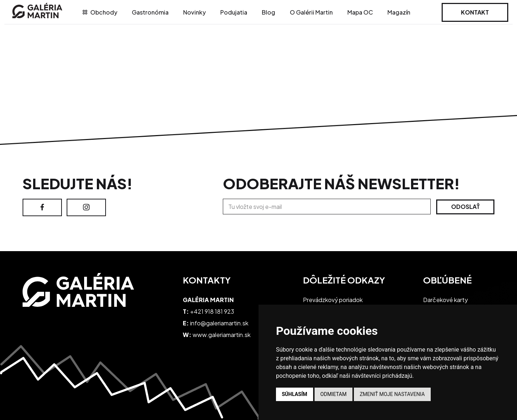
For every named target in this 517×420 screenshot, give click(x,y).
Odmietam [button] (334, 394)
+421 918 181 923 (212, 311)
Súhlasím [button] (295, 394)
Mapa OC (360, 12)
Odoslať (465, 207)
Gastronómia (150, 12)
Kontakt (475, 12)
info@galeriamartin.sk (219, 323)
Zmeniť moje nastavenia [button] (392, 394)
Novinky (194, 12)
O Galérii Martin (311, 12)
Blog (269, 12)
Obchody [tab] (100, 12)
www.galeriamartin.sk (222, 335)
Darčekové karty (445, 300)
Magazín (399, 12)
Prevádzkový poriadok (333, 300)
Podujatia (234, 12)
